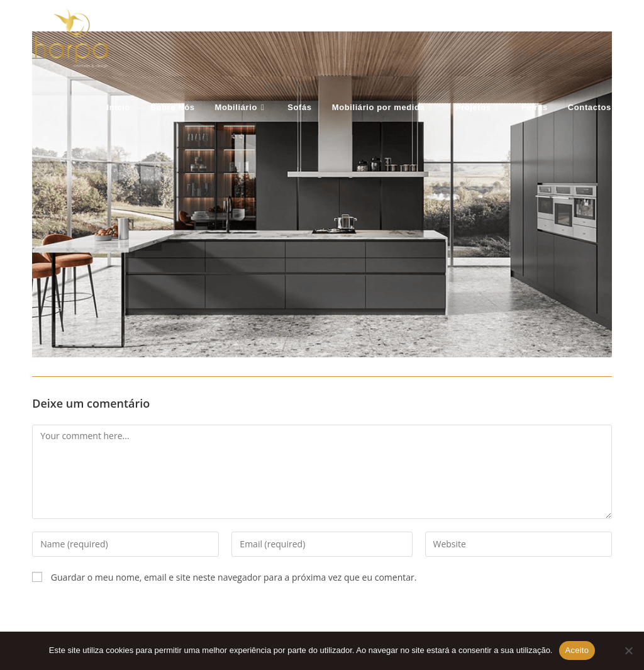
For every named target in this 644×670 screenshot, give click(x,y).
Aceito (577, 650)
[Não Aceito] (628, 650)
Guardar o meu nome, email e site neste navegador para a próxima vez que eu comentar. (234, 577)
